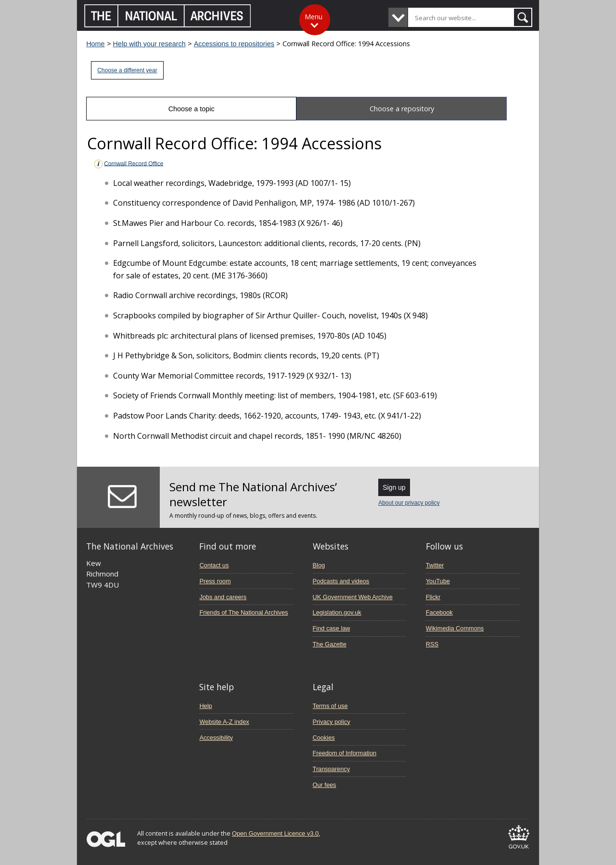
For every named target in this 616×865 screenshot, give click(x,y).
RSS (432, 644)
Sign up (394, 487)
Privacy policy (332, 722)
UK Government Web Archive (353, 597)
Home (95, 44)
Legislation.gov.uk (337, 612)
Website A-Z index (224, 722)
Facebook (439, 612)
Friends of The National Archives (244, 612)
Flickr (433, 597)
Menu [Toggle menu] (314, 17)
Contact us (214, 565)
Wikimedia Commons (455, 628)
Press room (215, 581)
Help (205, 706)
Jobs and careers (223, 597)
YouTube (438, 581)
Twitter (435, 565)
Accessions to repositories (234, 44)
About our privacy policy (409, 503)
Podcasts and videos (341, 581)
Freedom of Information (345, 753)
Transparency (331, 769)
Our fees (325, 785)
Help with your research (149, 44)
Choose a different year (127, 70)
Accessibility (216, 738)
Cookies (324, 738)
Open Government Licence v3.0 (275, 833)
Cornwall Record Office (128, 164)
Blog (319, 565)
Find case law (332, 628)
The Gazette (330, 644)
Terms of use (330, 706)
